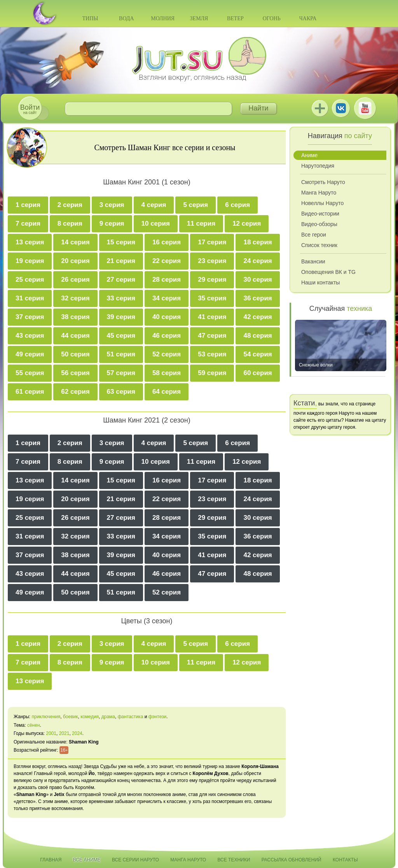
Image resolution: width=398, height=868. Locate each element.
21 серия (121, 261)
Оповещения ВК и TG (328, 272)
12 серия (247, 224)
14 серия (75, 242)
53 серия (212, 354)
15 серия (121, 242)
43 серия (30, 336)
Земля (199, 18)
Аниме (309, 155)
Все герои (314, 235)
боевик (71, 717)
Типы (90, 18)
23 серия (212, 261)
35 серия (212, 298)
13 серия (30, 242)
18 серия (257, 242)
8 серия (70, 224)
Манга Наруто (319, 193)
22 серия (167, 261)
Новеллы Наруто (322, 203)
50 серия (75, 354)
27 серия (121, 280)
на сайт (30, 109)
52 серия (167, 354)
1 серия (28, 205)
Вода (126, 18)
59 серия (212, 373)
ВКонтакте (341, 108)
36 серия (257, 298)
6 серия (237, 205)
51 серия (121, 354)
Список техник (319, 245)
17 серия (212, 242)
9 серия (112, 224)
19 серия (30, 261)
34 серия (167, 298)
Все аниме (87, 860)
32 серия (75, 298)
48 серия (257, 336)
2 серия (70, 205)
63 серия (121, 392)
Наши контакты (320, 282)
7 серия (28, 224)
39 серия (121, 317)
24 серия (257, 261)
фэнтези (158, 717)
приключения (46, 717)
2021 (64, 733)
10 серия (156, 224)
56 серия (75, 373)
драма (108, 717)
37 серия (30, 317)
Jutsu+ (320, 108)
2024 (77, 733)
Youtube (365, 108)
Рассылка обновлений (292, 860)
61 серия (30, 392)
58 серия (167, 373)
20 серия (75, 261)
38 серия (75, 317)
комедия (90, 717)
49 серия (30, 354)
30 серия (257, 280)
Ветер (235, 18)
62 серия (75, 392)
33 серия (121, 298)
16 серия (167, 242)
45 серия (121, 336)
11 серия (201, 224)
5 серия (196, 205)
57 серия (121, 373)
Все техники (234, 860)
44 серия (75, 336)
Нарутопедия (318, 166)
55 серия (30, 373)
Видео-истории (320, 214)
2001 (51, 733)
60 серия (257, 373)
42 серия (257, 317)
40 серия (167, 317)
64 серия (167, 392)
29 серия (212, 280)
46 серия (167, 336)
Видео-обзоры (319, 224)
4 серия (154, 205)
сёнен (34, 725)
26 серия (75, 280)
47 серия (212, 336)
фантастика (131, 717)
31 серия (30, 298)
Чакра (308, 18)
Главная (51, 860)
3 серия (112, 205)
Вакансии (313, 261)
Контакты (345, 860)
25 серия (30, 280)
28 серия (167, 280)
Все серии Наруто (135, 860)
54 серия (257, 354)
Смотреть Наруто (323, 182)
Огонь (272, 18)
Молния (163, 18)
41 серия (212, 317)
